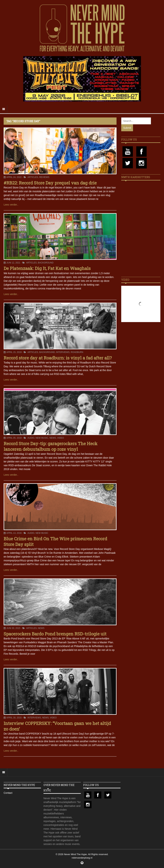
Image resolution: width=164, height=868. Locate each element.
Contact (8, 793)
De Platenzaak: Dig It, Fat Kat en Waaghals (47, 268)
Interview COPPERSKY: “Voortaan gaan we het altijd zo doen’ (57, 726)
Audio (31, 438)
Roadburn (77, 352)
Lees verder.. (11, 205)
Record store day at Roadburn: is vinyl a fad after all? (58, 358)
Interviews (63, 352)
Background (46, 263)
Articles (33, 177)
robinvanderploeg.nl (82, 858)
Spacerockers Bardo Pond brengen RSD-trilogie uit (55, 634)
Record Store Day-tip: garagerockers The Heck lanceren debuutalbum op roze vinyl (51, 446)
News (53, 438)
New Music (42, 438)
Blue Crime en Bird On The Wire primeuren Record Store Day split (55, 541)
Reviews (44, 177)
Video (61, 438)
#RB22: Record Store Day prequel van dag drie (50, 183)
